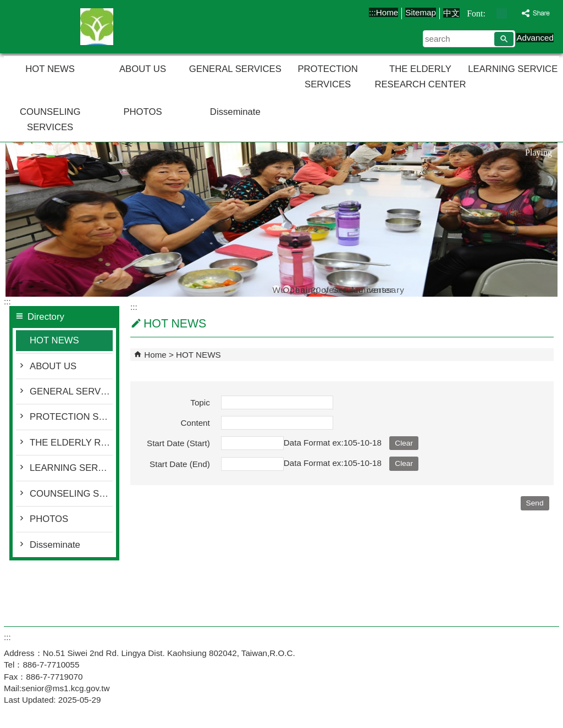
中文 (451, 13)
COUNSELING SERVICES (50, 120)
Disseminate (235, 112)
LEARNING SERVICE (513, 69)
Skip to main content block (6, 6)
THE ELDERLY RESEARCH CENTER (420, 77)
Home (387, 12)
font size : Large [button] (513, 13)
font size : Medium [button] (502, 13)
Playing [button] (539, 152)
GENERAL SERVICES (235, 69)
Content (195, 423)
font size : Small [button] (490, 13)
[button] (504, 39)
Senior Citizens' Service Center (97, 27)
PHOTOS (142, 112)
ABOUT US (143, 69)
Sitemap (421, 12)
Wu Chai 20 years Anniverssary (276, 289)
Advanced (535, 38)
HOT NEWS (50, 69)
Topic (200, 402)
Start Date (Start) (178, 443)
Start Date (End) (180, 464)
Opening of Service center (287, 289)
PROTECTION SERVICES (328, 77)
